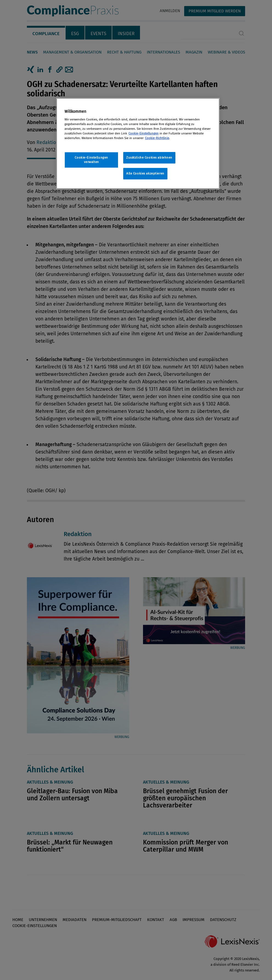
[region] (138, 143)
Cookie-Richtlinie (157, 138)
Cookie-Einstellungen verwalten (91, 160)
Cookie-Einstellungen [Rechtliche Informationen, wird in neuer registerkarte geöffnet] (144, 133)
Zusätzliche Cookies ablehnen (149, 157)
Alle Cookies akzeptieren (145, 173)
